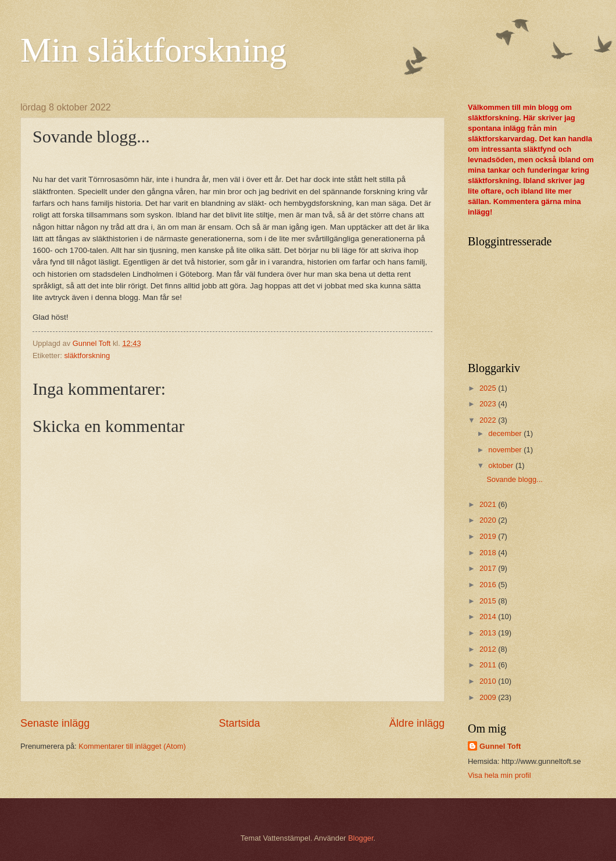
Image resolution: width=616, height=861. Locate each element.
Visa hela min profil (499, 775)
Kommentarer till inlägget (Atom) (132, 746)
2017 (489, 568)
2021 (489, 504)
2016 (489, 585)
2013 (489, 633)
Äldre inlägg (417, 723)
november (506, 450)
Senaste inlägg (55, 723)
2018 (489, 553)
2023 (489, 404)
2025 (489, 388)
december (506, 433)
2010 (489, 681)
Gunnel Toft (500, 746)
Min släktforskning (153, 50)
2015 (489, 601)
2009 (489, 697)
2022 (489, 420)
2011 (489, 665)
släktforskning (87, 356)
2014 (489, 617)
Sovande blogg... (515, 479)
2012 (489, 649)
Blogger (361, 838)
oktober (502, 465)
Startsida (239, 723)
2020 (489, 520)
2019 (489, 536)
